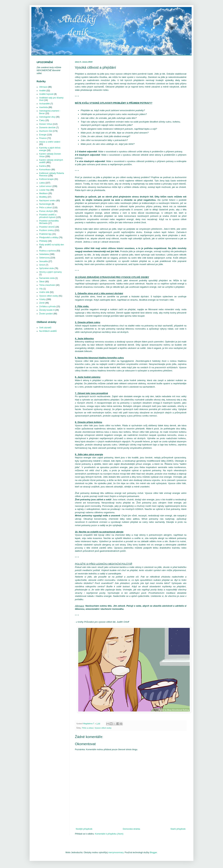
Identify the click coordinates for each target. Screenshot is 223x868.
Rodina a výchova (47, 251)
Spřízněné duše (47, 268)
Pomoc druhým (46, 211)
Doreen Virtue (46, 124)
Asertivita (43, 107)
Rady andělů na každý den (52, 245)
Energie (43, 135)
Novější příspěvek (84, 829)
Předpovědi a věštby (49, 238)
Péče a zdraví (88, 728)
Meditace (43, 193)
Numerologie (45, 204)
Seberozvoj (44, 258)
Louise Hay (44, 190)
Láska (42, 183)
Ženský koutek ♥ (47, 310)
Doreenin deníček (47, 128)
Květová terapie (46, 179)
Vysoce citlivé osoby (103, 728)
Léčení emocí (45, 186)
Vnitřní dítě (44, 292)
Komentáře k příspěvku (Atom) (109, 834)
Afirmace (43, 87)
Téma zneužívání (47, 285)
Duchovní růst (46, 131)
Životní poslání (46, 314)
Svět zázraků (45, 328)
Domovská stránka (131, 829)
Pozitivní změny (47, 230)
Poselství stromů (47, 227)
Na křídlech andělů (48, 331)
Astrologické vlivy (47, 117)
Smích (42, 265)
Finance (43, 138)
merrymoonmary (116, 852)
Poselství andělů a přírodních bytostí (48, 216)
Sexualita (43, 261)
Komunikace (45, 170)
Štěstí (42, 282)
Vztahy (42, 299)
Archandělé (45, 104)
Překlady (43, 241)
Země (42, 303)
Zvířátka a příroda (47, 307)
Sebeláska (44, 254)
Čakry (42, 120)
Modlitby (43, 197)
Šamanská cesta (47, 278)
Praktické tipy (45, 234)
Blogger (153, 852)
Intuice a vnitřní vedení (50, 142)
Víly (41, 289)
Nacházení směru (47, 201)
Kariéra (43, 166)
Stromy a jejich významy (50, 272)
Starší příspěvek (178, 829)
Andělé (42, 91)
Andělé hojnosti (46, 94)
